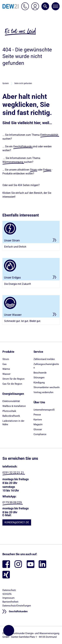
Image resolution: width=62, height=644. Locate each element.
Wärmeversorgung (13, 162)
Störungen (39, 378)
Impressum (8, 598)
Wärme (6, 369)
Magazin (38, 424)
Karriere (38, 420)
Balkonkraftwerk (11, 416)
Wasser (6, 374)
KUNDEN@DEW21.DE (17, 522)
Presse (37, 415)
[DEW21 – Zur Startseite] (11, 6)
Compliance (40, 434)
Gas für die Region (12, 384)
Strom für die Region (13, 379)
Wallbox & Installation (14, 406)
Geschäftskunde (22, 146)
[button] (45, 6)
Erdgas (47, 170)
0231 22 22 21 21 (13, 473)
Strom (33, 170)
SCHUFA (7, 594)
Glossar (38, 429)
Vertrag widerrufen (43, 392)
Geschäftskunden (18, 611)
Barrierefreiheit (10, 602)
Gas (5, 364)
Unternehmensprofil (44, 410)
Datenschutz (9, 590)
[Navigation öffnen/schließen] (56, 6)
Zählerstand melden (44, 359)
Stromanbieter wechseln (47, 387)
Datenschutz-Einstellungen (17, 606)
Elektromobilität (49, 135)
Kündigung (39, 383)
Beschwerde (40, 373)
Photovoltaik (9, 411)
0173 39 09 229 (12, 502)
